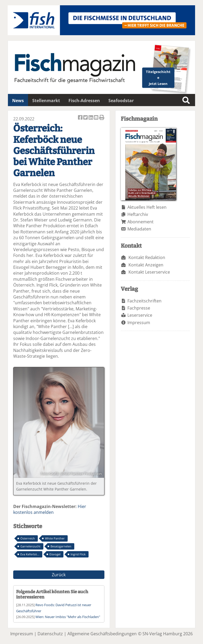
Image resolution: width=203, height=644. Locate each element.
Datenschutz (50, 634)
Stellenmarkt (46, 101)
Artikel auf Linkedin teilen (91, 118)
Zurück (59, 575)
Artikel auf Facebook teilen (81, 118)
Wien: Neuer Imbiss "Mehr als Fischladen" (68, 617)
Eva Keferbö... (30, 554)
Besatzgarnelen (61, 546)
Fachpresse (139, 308)
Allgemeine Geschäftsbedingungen (102, 634)
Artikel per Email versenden (96, 118)
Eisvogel (55, 554)
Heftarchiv (138, 214)
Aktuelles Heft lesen (147, 207)
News (18, 101)
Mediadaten (139, 229)
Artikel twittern (86, 118)
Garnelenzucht (30, 546)
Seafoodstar (121, 101)
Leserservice (140, 315)
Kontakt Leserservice (149, 272)
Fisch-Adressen (84, 101)
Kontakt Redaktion (147, 257)
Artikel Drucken (102, 118)
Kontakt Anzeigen (146, 265)
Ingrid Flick (78, 554)
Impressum (139, 323)
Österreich (28, 538)
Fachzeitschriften (144, 301)
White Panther (55, 538)
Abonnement (140, 222)
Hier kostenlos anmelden (50, 509)
